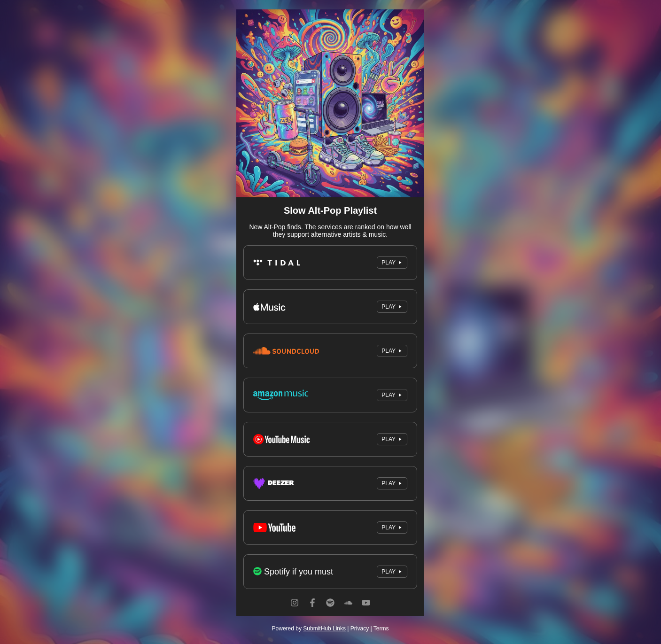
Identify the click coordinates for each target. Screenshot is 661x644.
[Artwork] (330, 103)
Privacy (360, 628)
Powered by (309, 628)
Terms (381, 628)
